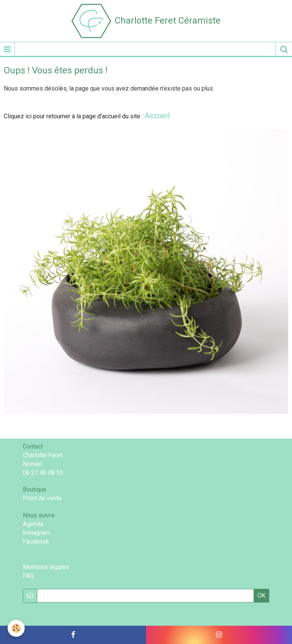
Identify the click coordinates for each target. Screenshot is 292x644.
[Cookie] (16, 628)
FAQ (28, 576)
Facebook (36, 541)
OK (261, 596)
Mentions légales (46, 567)
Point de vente (42, 498)
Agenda (33, 524)
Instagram (36, 533)
